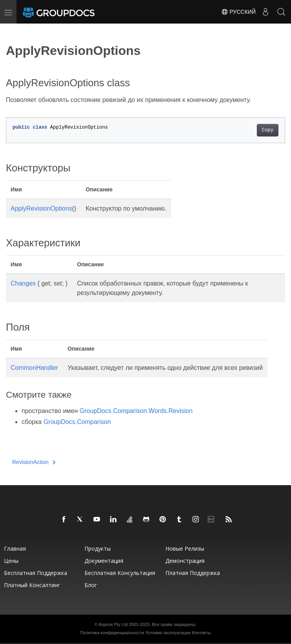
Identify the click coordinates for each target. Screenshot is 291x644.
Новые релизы (185, 548)
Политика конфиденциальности (112, 633)
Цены (11, 561)
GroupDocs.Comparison (77, 422)
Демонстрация (185, 561)
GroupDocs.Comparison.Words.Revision (136, 411)
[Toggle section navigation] (13, 30)
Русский (238, 12)
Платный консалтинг (32, 585)
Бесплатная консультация (120, 573)
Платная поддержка (193, 573)
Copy (268, 130)
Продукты (98, 548)
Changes (23, 283)
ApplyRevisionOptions (41, 208)
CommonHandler (34, 368)
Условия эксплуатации (168, 633)
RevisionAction (34, 462)
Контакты (201, 633)
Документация (104, 561)
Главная (15, 548)
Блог (91, 585)
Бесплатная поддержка (36, 573)
